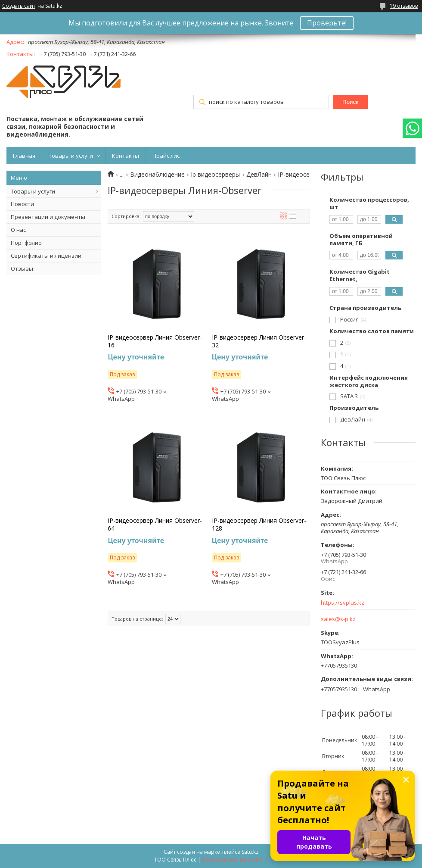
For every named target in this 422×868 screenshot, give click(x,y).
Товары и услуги (71, 156)
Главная (24, 156)
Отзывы (22, 269)
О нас (18, 230)
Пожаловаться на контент (235, 860)
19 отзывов (404, 6)
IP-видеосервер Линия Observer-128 (259, 525)
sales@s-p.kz (338, 619)
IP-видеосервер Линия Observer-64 (155, 525)
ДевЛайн (259, 175)
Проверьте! (327, 23)
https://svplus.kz (343, 603)
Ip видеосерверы (215, 175)
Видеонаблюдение (157, 175)
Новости (22, 204)
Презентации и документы (48, 217)
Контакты (126, 156)
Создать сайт (19, 6)
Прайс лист (168, 156)
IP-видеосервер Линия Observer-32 (259, 341)
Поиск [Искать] (350, 102)
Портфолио (26, 243)
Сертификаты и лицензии (46, 256)
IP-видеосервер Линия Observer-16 (155, 341)
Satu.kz (250, 852)
